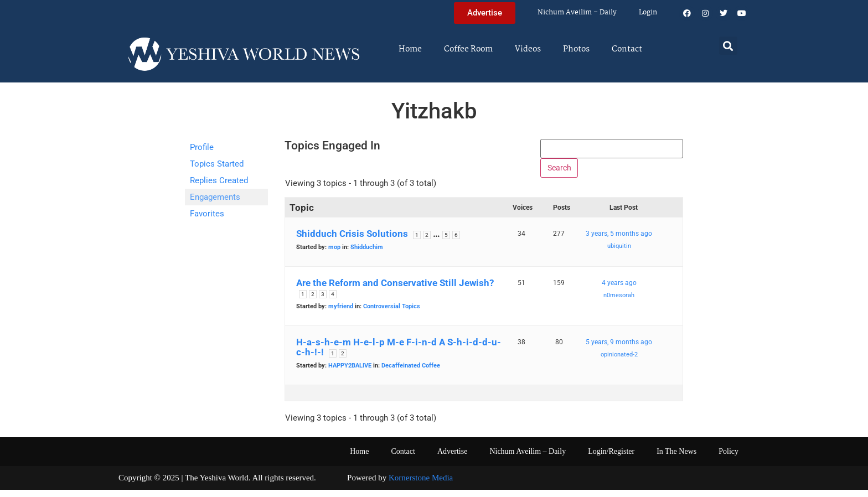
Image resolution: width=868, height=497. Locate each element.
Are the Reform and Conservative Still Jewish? (395, 291)
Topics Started (217, 164)
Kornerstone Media (421, 485)
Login (648, 12)
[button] (728, 46)
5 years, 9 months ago (619, 350)
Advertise (452, 459)
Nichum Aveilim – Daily (577, 12)
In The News (676, 459)
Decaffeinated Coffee (411, 373)
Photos (576, 49)
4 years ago (619, 291)
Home (410, 49)
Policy (728, 459)
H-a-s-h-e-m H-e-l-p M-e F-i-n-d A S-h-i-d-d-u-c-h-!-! (399, 355)
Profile (202, 147)
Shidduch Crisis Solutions (352, 241)
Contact (627, 49)
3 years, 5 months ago (619, 241)
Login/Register (611, 459)
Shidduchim (367, 255)
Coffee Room (468, 49)
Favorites (207, 214)
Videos (528, 49)
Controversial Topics (392, 314)
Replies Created (219, 180)
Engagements (215, 197)
